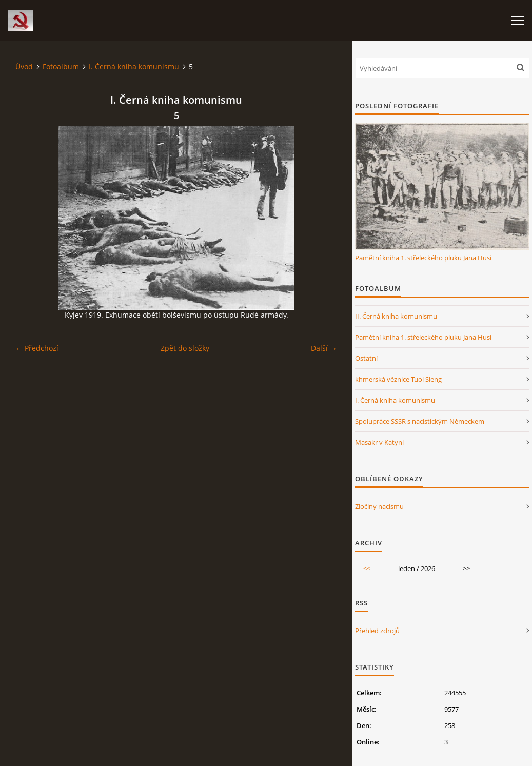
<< (367, 568)
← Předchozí (37, 348)
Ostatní (366, 358)
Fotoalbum (61, 66)
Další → (324, 348)
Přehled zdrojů (377, 631)
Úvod (24, 66)
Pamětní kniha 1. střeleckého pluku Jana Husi (423, 258)
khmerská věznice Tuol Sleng (398, 379)
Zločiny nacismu (379, 506)
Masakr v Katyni (379, 442)
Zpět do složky (185, 348)
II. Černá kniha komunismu (396, 316)
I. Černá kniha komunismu (134, 66)
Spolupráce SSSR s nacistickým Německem (420, 421)
